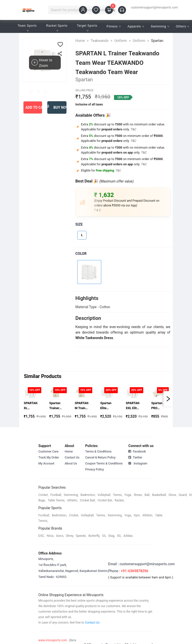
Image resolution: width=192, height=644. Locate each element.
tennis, (118, 495)
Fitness (114, 26)
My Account (46, 463)
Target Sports (88, 28)
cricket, (43, 495)
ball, (147, 495)
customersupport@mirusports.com (154, 7)
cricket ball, (88, 500)
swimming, (71, 495)
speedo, (81, 536)
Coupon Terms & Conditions (104, 463)
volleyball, (104, 495)
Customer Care (48, 452)
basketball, (159, 495)
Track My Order (49, 458)
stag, (112, 536)
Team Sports (28, 28)
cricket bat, (105, 500)
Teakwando (100, 41)
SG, (119, 536)
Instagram (138, 463)
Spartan (157, 41)
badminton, (88, 495)
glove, (172, 495)
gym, (137, 515)
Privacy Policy (95, 469)
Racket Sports (57, 28)
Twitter (135, 457)
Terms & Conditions (98, 452)
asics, (60, 536)
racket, (120, 500)
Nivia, (50, 536)
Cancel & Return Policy (100, 458)
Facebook (137, 452)
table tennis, (56, 500)
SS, (104, 536)
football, (56, 495)
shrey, (70, 536)
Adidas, (128, 536)
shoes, (138, 495)
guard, (183, 495)
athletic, (72, 500)
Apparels (136, 26)
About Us (71, 463)
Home (80, 41)
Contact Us (72, 458)
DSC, (42, 536)
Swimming (160, 26)
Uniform (121, 41)
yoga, (128, 495)
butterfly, (94, 536)
